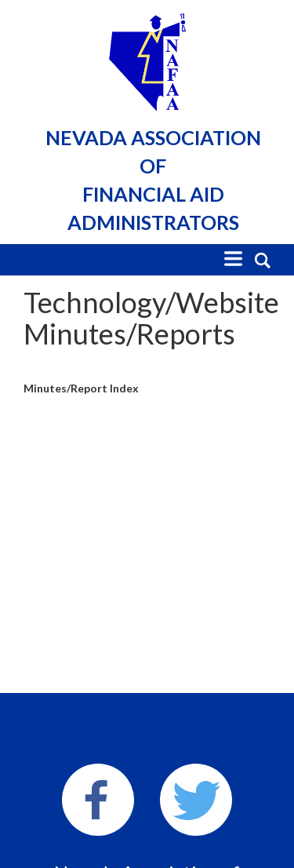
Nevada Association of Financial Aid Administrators (153, 180)
